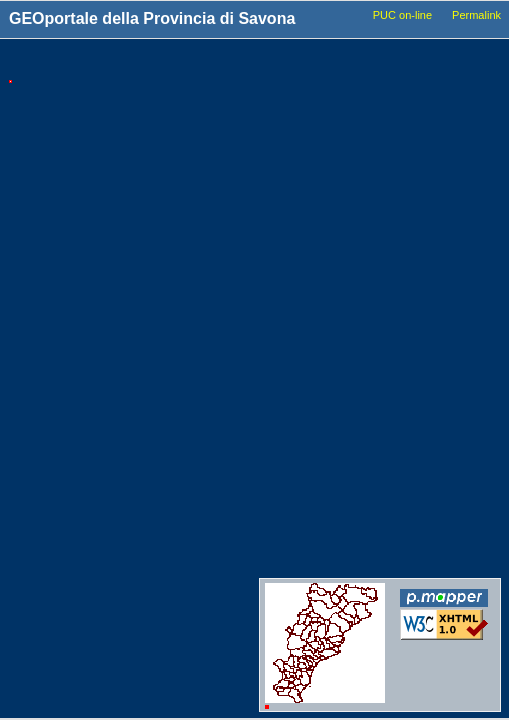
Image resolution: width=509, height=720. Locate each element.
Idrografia (326, 327)
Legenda (441, 62)
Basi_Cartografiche (351, 153)
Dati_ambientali (341, 384)
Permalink (476, 15)
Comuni (321, 96)
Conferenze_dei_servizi (362, 542)
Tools (151, 63)
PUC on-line (402, 15)
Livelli (321, 62)
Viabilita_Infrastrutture (359, 251)
